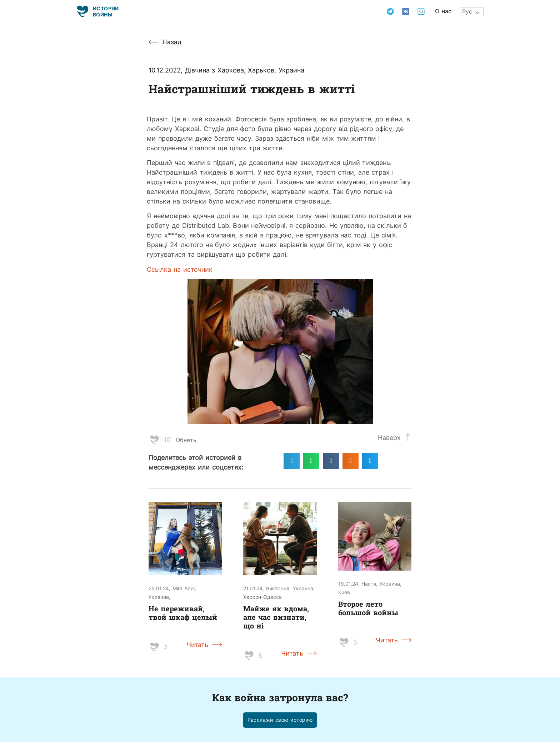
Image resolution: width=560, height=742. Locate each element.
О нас (443, 11)
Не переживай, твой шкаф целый (183, 613)
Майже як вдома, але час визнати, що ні (276, 617)
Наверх (389, 437)
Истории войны (106, 11)
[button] (280, 720)
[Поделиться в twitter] (370, 461)
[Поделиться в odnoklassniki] (351, 461)
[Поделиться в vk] (331, 461)
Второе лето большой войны (368, 608)
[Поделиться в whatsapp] (311, 461)
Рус (467, 11)
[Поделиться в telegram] (292, 461)
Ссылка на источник (180, 269)
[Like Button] (154, 440)
